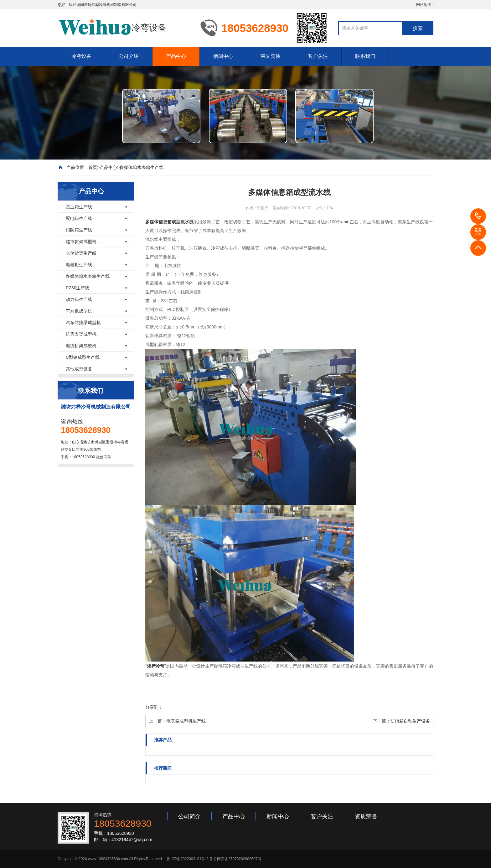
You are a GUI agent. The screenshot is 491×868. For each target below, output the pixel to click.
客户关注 (318, 56)
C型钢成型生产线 (83, 357)
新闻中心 (223, 56)
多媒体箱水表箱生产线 (142, 167)
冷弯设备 (81, 56)
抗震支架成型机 (81, 334)
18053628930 (478, 216)
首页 (93, 167)
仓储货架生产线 (81, 253)
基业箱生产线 (79, 207)
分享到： (154, 707)
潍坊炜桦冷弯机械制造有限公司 (110, 5)
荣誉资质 (271, 56)
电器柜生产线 (79, 265)
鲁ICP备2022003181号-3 (187, 859)
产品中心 (176, 56)
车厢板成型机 (79, 311)
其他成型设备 (79, 369)
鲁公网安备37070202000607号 (235, 859)
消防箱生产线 (79, 230)
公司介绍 (129, 56)
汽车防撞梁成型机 (83, 322)
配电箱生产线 (79, 218)
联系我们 (365, 56)
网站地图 (424, 5)
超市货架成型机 (81, 241)
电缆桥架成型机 (81, 346)
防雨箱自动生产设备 (410, 721)
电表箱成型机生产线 (186, 721)
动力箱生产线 (79, 299)
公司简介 (189, 816)
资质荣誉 (366, 816)
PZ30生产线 (78, 288)
